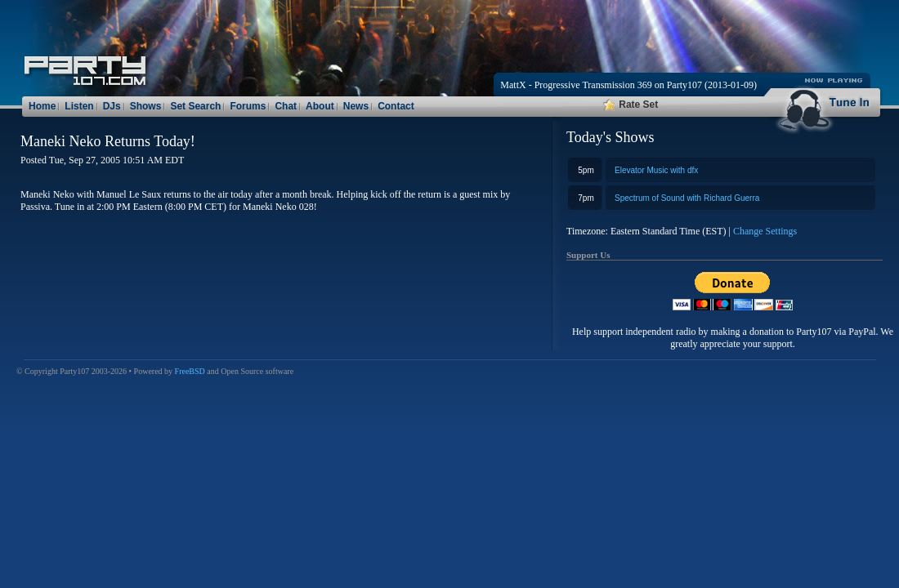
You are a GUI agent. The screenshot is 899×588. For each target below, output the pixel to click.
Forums (248, 106)
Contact (396, 106)
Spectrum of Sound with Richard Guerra (687, 198)
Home (42, 106)
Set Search (195, 106)
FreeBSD (190, 371)
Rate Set (631, 105)
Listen (79, 106)
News (356, 106)
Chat (286, 106)
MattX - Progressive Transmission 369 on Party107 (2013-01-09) (628, 85)
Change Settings (765, 231)
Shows (146, 106)
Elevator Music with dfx (656, 170)
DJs (112, 106)
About (320, 106)
